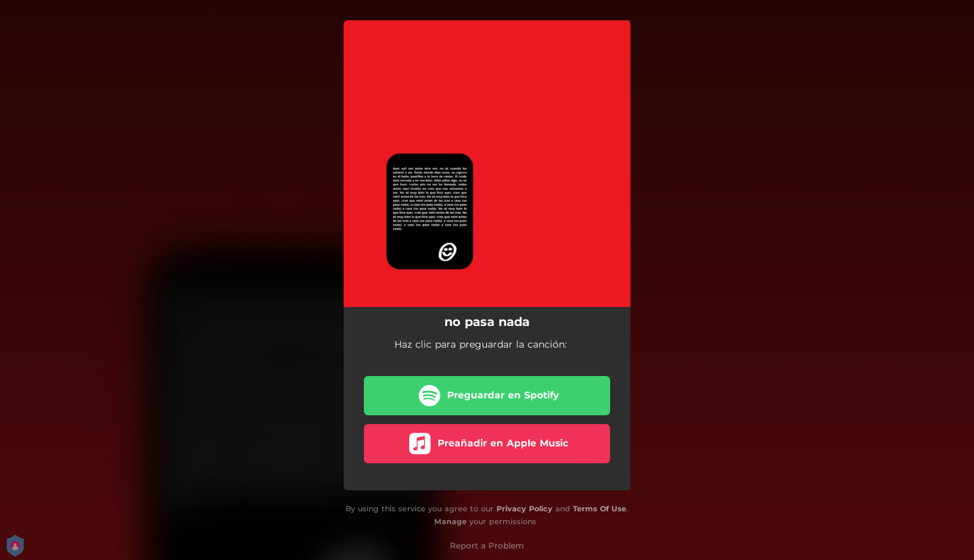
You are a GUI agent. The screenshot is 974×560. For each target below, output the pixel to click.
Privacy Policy (525, 509)
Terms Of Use (600, 509)
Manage (450, 521)
